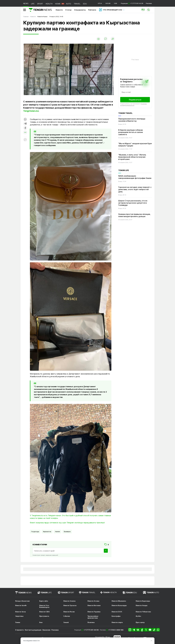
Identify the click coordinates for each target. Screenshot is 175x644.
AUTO (69, 4)
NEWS (26, 4)
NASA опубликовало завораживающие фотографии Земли (135, 177)
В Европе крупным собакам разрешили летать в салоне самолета (131, 132)
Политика (91, 622)
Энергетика (19, 616)
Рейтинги (92, 10)
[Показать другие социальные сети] (25, 132)
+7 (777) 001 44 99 (91, 630)
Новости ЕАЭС (117, 612)
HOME (58, 4)
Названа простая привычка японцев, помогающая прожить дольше (134, 215)
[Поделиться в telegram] (25, 124)
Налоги (57, 532)
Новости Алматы (69, 601)
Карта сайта (44, 601)
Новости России (69, 612)
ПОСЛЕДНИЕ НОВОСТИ (31, 641)
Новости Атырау (142, 605)
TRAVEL (77, 4)
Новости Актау (20, 612)
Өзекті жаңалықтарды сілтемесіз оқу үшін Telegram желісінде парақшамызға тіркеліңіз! (67, 523)
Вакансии (46, 630)
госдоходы (35, 532)
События (67, 616)
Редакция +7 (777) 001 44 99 (132, 3)
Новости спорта (117, 622)
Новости (59, 10)
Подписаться (135, 100)
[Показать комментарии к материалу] (25, 140)
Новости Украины (94, 612)
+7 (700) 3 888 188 (116, 630)
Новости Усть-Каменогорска (44, 606)
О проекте (19, 630)
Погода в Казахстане (22, 601)
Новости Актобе (21, 605)
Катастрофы (116, 616)
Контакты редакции (33, 630)
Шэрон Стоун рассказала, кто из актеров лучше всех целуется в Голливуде (133, 203)
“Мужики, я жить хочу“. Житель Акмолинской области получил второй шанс (132, 157)
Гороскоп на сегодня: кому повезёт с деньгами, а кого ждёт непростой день (135, 189)
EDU (85, 4)
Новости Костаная (94, 605)
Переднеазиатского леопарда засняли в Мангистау (132, 120)
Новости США (44, 612)
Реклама (149, 3)
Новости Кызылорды (119, 605)
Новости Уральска (70, 605)
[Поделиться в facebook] (25, 128)
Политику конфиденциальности (134, 105)
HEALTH (49, 4)
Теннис (18, 622)
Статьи (68, 10)
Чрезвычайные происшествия (93, 617)
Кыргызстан (47, 532)
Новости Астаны (93, 601)
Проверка (67, 532)
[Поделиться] (113, 39)
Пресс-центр (140, 622)
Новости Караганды (143, 601)
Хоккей (66, 622)
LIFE (33, 4)
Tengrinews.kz (31, 111)
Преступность (44, 616)
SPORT (40, 4)
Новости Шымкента (119, 601)
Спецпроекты (80, 10)
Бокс (41, 622)
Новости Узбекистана (143, 612)
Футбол (138, 616)
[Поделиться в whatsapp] (25, 119)
